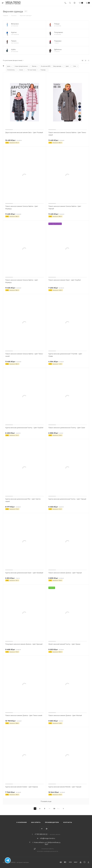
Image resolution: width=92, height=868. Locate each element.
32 (54, 809)
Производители (52, 822)
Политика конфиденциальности (48, 851)
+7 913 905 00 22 (41, 834)
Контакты (68, 822)
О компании (22, 822)
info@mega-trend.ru (47, 838)
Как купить (36, 822)
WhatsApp (47, 829)
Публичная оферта (48, 849)
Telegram (42, 829)
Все (58, 809)
